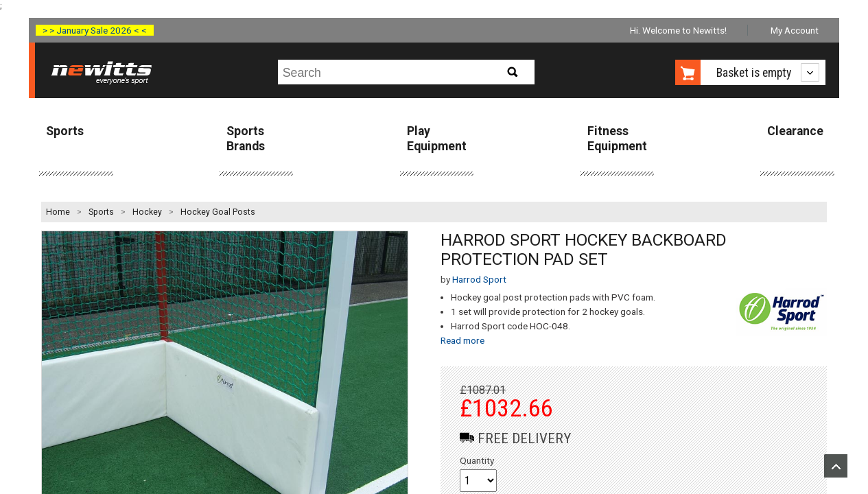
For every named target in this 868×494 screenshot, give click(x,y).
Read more (462, 340)
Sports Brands (246, 138)
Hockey (147, 212)
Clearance (795, 131)
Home (58, 212)
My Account (795, 30)
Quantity (477, 460)
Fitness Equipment (617, 138)
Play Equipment (437, 138)
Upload (836, 466)
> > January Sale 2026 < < (95, 30)
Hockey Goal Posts (218, 212)
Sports (65, 131)
